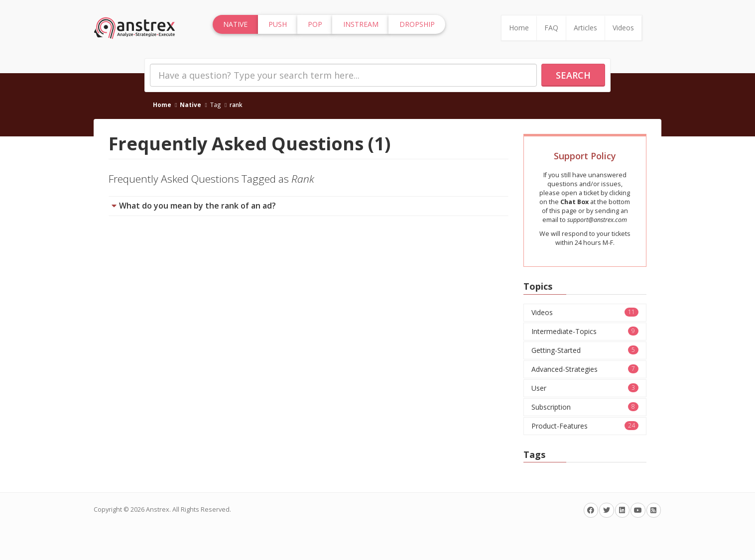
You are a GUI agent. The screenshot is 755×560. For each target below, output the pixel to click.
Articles (585, 28)
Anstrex (158, 509)
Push (278, 24)
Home (519, 28)
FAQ (551, 28)
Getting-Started (585, 350)
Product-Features (585, 426)
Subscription (585, 407)
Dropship (417, 24)
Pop (315, 24)
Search (573, 75)
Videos (623, 28)
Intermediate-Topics (585, 331)
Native (190, 105)
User (585, 388)
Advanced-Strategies (585, 369)
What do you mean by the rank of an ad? (197, 206)
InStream (361, 24)
